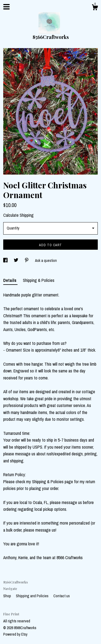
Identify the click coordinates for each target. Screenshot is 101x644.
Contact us (62, 596)
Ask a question (46, 261)
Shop (8, 596)
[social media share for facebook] (6, 261)
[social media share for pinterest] (27, 261)
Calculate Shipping (18, 215)
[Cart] (95, 8)
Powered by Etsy (15, 634)
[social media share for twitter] (16, 261)
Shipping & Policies (39, 280)
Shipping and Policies (33, 596)
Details (10, 280)
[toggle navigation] (6, 7)
